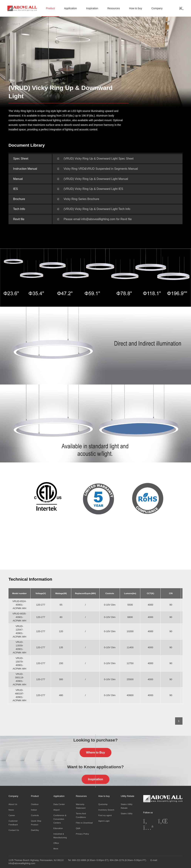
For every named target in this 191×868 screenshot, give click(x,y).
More (56, 849)
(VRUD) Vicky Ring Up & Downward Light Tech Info (97, 209)
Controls (35, 815)
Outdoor (35, 804)
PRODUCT (14, 24)
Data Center (59, 804)
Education (58, 828)
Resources (114, 8)
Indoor (33, 24)
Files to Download (84, 823)
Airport (57, 810)
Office (56, 843)
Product (50, 8)
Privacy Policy (82, 834)
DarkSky (35, 830)
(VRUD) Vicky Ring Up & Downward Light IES (93, 189)
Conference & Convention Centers (60, 819)
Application (70, 8)
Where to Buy (95, 752)
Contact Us (14, 830)
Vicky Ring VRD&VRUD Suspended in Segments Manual (101, 169)
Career (12, 815)
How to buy (135, 8)
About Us (13, 804)
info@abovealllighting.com (22, 863)
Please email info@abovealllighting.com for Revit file (98, 219)
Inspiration (92, 8)
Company (157, 8)
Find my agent (105, 815)
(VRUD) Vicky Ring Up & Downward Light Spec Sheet (99, 159)
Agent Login (104, 821)
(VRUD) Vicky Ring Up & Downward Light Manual (96, 179)
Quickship (103, 804)
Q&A (78, 828)
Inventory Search (106, 810)
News (11, 810)
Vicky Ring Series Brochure (81, 199)
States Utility (127, 814)
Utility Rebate (127, 796)
